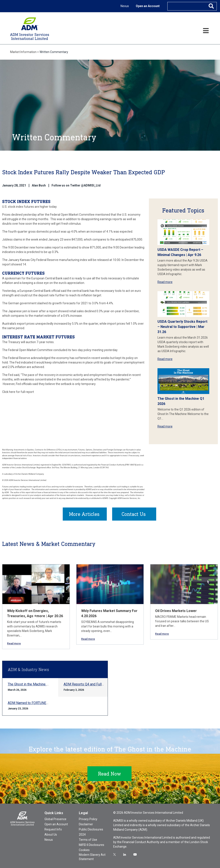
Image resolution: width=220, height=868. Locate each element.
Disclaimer (86, 824)
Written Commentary (54, 52)
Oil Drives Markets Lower (176, 611)
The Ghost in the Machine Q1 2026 (34, 684)
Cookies (84, 850)
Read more (165, 282)
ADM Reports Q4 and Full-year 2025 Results (97, 684)
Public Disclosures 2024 (91, 832)
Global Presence (55, 819)
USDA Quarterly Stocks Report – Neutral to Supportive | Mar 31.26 (182, 327)
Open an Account (148, 6)
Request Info (53, 829)
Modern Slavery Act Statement (92, 857)
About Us (51, 835)
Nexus (125, 6)
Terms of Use (88, 840)
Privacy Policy (88, 819)
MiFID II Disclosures (92, 845)
